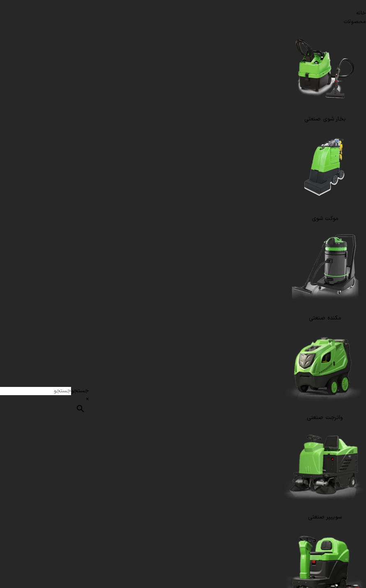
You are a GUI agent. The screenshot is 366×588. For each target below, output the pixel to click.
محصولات (355, 22)
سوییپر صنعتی (325, 517)
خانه (361, 13)
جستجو (80, 391)
